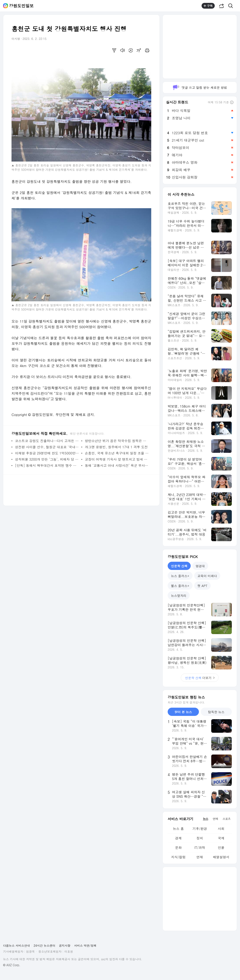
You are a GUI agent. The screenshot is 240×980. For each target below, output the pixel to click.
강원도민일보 (21, 6)
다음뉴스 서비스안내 (17, 945)
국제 (221, 838)
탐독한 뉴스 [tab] (216, 712)
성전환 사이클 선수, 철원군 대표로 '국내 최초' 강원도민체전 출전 (47, 447)
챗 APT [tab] (202, 586)
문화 (178, 848)
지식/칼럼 (178, 857)
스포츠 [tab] (227, 819)
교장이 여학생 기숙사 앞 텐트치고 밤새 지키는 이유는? (117, 459)
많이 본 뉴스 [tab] (183, 712)
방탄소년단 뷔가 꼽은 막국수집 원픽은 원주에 (117, 441)
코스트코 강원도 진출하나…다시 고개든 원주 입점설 (47, 441)
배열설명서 (221, 857)
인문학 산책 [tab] (179, 566)
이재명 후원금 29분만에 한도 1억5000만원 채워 (47, 453)
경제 (178, 838)
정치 (200, 838)
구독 (208, 6)
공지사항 (65, 945)
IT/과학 (200, 848)
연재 (200, 857)
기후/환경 (200, 829)
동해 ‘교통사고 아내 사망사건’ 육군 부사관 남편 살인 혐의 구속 (117, 465)
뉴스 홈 (178, 829)
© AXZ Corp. (12, 965)
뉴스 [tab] (205, 819)
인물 (221, 848)
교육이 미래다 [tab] (207, 576)
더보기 (200, 678)
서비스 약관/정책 (85, 945)
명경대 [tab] (200, 566)
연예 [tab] (215, 819)
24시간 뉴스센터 (44, 945)
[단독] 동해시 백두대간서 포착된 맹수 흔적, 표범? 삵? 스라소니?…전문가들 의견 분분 (47, 465)
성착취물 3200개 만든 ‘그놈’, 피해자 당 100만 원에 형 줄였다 (47, 459)
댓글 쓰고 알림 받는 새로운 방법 (200, 87)
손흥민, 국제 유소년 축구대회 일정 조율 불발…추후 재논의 (117, 453)
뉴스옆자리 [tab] (179, 596)
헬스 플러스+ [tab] (180, 586)
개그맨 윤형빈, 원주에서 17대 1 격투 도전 (116, 447)
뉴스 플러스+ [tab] (180, 576)
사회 (221, 829)
